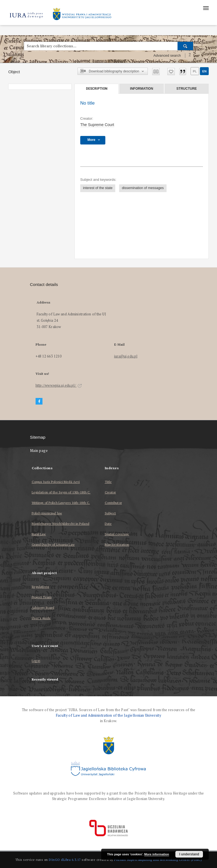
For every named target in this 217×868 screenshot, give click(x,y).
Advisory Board (43, 608)
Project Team (42, 597)
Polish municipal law (47, 513)
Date (108, 524)
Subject (110, 513)
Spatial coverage (117, 534)
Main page (39, 451)
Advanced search (167, 56)
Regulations (41, 587)
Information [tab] (142, 89)
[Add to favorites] (171, 72)
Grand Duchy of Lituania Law (53, 544)
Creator (110, 492)
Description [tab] (97, 89)
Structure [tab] (187, 89)
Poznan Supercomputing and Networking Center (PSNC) (158, 860)
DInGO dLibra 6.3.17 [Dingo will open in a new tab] (65, 860)
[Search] (185, 46)
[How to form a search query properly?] (190, 56)
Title (108, 482)
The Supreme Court (97, 125)
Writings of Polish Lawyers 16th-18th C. (61, 503)
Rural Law (39, 534)
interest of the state (98, 188)
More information (157, 854)
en (204, 71)
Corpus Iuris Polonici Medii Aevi (56, 482)
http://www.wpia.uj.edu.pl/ (59, 385)
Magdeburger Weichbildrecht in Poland (61, 524)
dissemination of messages (143, 188)
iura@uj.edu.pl (126, 356)
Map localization (117, 544)
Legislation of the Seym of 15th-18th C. (61, 492)
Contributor (113, 503)
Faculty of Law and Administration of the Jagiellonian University (108, 715)
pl (195, 71)
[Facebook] (39, 401)
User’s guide (41, 618)
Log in (36, 661)
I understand (189, 854)
